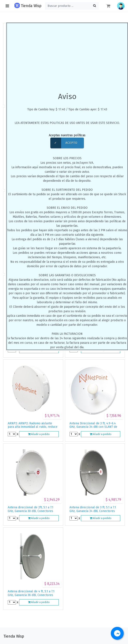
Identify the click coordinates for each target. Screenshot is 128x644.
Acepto (64, 143)
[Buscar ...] (72, 6)
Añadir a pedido (39, 434)
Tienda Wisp (28, 5)
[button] (121, 6)
